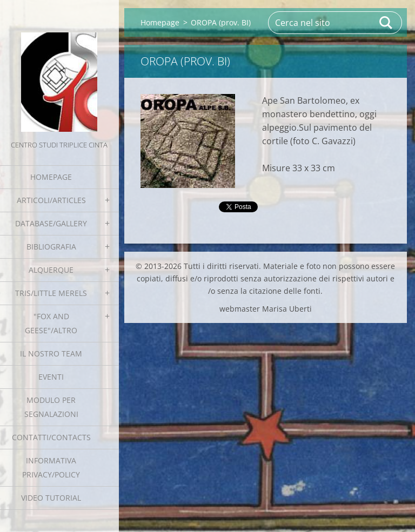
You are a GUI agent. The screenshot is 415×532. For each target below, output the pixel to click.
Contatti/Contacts (51, 437)
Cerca (386, 23)
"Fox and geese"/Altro (51, 323)
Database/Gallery (51, 223)
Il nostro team (51, 353)
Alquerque (51, 270)
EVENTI (51, 377)
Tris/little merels (51, 293)
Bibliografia (51, 247)
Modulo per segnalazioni (51, 407)
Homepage (51, 177)
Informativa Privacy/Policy (51, 467)
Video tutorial (51, 498)
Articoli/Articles (51, 200)
